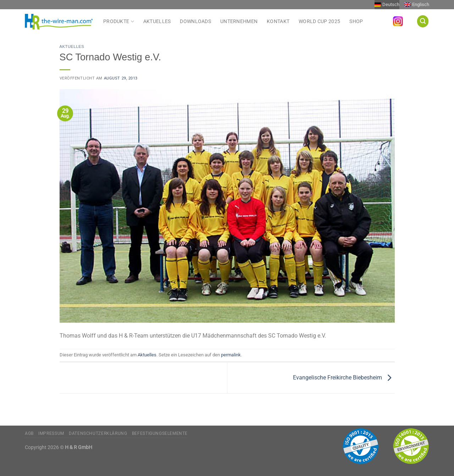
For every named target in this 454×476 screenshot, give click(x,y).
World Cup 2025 (319, 21)
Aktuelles (157, 21)
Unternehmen (239, 21)
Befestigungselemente (160, 433)
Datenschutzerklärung (98, 433)
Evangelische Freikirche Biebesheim (344, 377)
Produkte (119, 21)
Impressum (51, 433)
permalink (231, 355)
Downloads (195, 21)
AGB (29, 433)
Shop (356, 21)
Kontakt (278, 21)
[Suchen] (423, 21)
